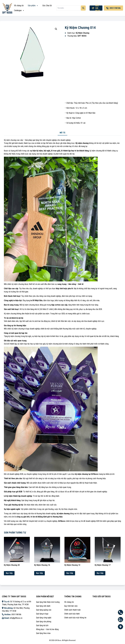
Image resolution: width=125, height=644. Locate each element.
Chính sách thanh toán (72, 610)
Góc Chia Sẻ (47, 6)
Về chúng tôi (19, 6)
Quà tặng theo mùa (43, 633)
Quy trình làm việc (71, 606)
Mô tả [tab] (62, 133)
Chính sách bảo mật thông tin (75, 618)
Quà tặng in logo (42, 614)
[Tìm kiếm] (83, 8)
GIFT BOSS (82, 36)
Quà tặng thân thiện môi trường (48, 602)
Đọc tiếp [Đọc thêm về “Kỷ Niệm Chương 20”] (9, 573)
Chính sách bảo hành (72, 614)
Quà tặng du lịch (42, 625)
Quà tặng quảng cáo (44, 610)
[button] (56, 29)
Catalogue (19, 10)
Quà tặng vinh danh (43, 606)
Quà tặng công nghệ (44, 618)
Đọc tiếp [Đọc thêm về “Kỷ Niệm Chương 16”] (39, 573)
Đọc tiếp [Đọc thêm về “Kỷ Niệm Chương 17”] (100, 573)
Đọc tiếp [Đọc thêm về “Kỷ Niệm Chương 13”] (70, 573)
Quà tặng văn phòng (44, 622)
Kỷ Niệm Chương (83, 33)
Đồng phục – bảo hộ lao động (47, 629)
